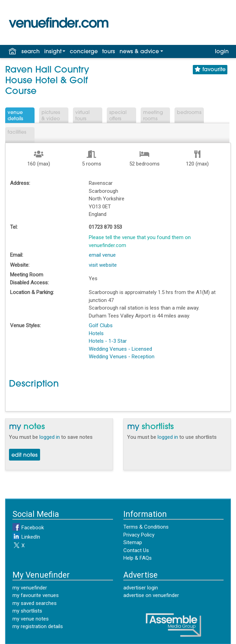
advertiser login (141, 588)
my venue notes (31, 619)
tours (109, 52)
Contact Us (136, 550)
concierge (84, 52)
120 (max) (197, 164)
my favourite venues (36, 595)
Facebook (28, 528)
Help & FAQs (138, 558)
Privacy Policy (139, 535)
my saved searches (35, 603)
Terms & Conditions (146, 527)
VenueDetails (15, 116)
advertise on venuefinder (151, 595)
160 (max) (39, 164)
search (31, 52)
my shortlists (27, 611)
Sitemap (133, 542)
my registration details (38, 626)
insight (53, 52)
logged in (50, 437)
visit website (103, 265)
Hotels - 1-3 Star (108, 341)
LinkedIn (26, 537)
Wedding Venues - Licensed (120, 349)
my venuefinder (30, 588)
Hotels (96, 333)
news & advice (139, 52)
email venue (102, 255)
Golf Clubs (101, 325)
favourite (210, 70)
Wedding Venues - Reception (122, 357)
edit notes (25, 455)
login (222, 52)
